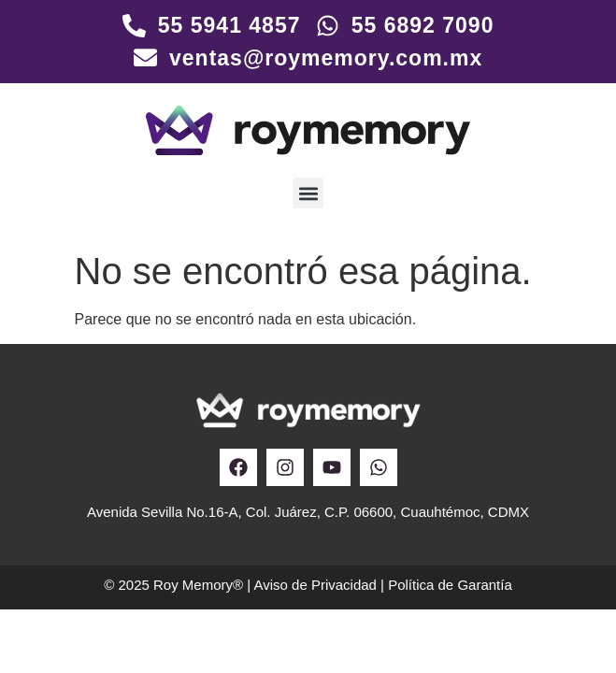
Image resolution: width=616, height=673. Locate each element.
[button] (308, 193)
